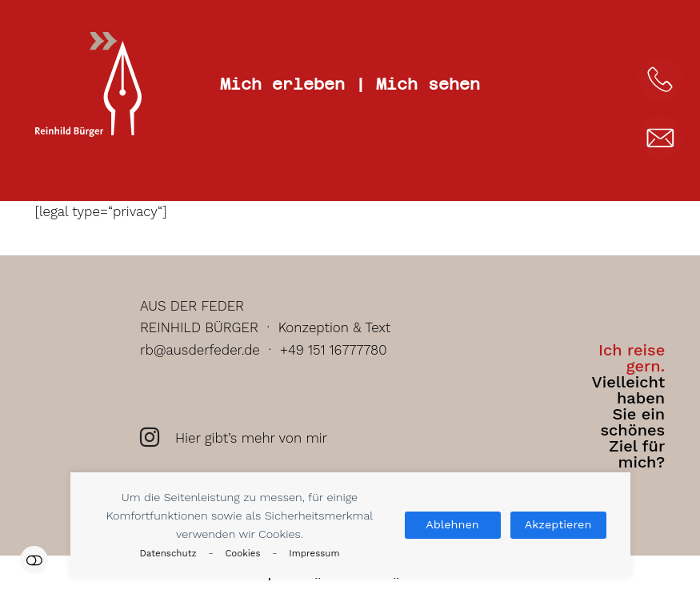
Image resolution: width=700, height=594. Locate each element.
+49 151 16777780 (334, 350)
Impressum (314, 553)
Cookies (242, 553)
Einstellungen (34, 560)
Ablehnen (452, 525)
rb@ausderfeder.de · (210, 350)
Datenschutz (168, 553)
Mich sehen (428, 84)
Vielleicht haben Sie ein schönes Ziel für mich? (628, 406)
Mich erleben (282, 84)
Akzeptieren (558, 525)
